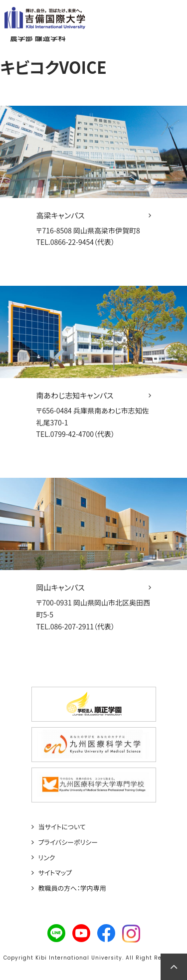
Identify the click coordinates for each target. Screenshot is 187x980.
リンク (47, 858)
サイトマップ (55, 873)
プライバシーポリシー (68, 842)
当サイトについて (62, 827)
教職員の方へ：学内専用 (72, 888)
